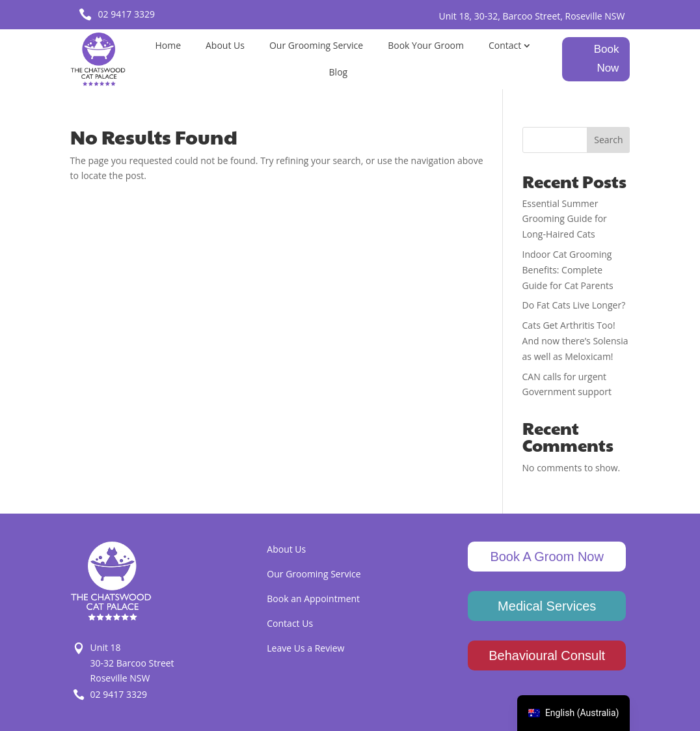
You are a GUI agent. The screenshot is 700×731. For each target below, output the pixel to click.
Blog (339, 72)
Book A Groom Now (547, 557)
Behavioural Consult (547, 655)
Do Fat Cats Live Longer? (574, 305)
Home (168, 45)
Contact (505, 45)
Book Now (607, 59)
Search (608, 140)
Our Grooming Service (316, 45)
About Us (225, 45)
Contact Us (290, 623)
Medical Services (547, 606)
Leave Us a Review (305, 648)
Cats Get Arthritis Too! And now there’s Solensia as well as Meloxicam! (575, 341)
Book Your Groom (426, 45)
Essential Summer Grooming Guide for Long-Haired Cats (565, 219)
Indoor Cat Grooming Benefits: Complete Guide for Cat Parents (568, 270)
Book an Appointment (313, 599)
